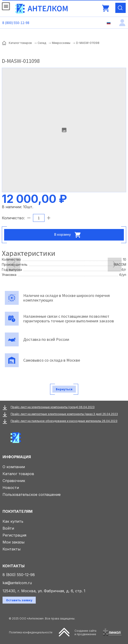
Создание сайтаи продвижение (85, 632)
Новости (11, 488)
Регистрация (14, 535)
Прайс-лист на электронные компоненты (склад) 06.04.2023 (53, 407)
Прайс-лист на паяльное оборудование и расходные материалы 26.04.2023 (64, 421)
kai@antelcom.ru (17, 583)
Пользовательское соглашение (32, 494)
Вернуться (64, 389)
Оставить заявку (19, 600)
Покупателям (18, 511)
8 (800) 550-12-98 (16, 23)
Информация (17, 457)
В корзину (69, 235)
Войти (8, 528)
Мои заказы (13, 542)
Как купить (13, 521)
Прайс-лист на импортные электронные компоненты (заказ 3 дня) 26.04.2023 (64, 414)
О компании (14, 467)
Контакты (12, 549)
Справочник (14, 481)
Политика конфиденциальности (31, 632)
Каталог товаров (18, 474)
